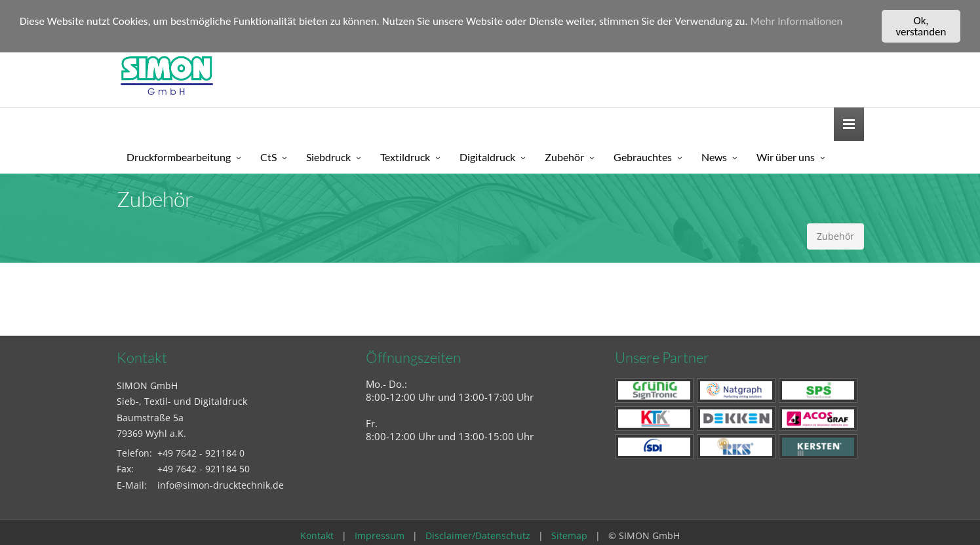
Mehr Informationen (797, 21)
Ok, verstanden (921, 26)
